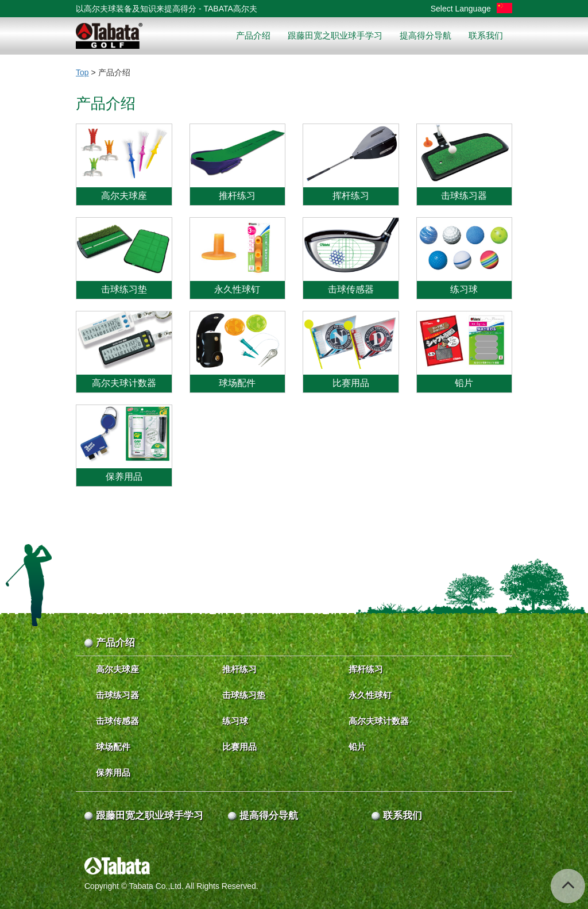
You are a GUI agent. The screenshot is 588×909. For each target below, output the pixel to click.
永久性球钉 (370, 695)
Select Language (471, 9)
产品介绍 (253, 35)
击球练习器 (117, 695)
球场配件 (113, 747)
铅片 (357, 747)
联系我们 (486, 35)
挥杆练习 (366, 669)
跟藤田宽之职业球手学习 (335, 35)
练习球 (235, 721)
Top (82, 72)
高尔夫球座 (117, 669)
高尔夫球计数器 (379, 721)
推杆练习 (239, 669)
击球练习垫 (244, 695)
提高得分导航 (425, 35)
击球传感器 (117, 721)
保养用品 (113, 773)
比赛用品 (239, 747)
